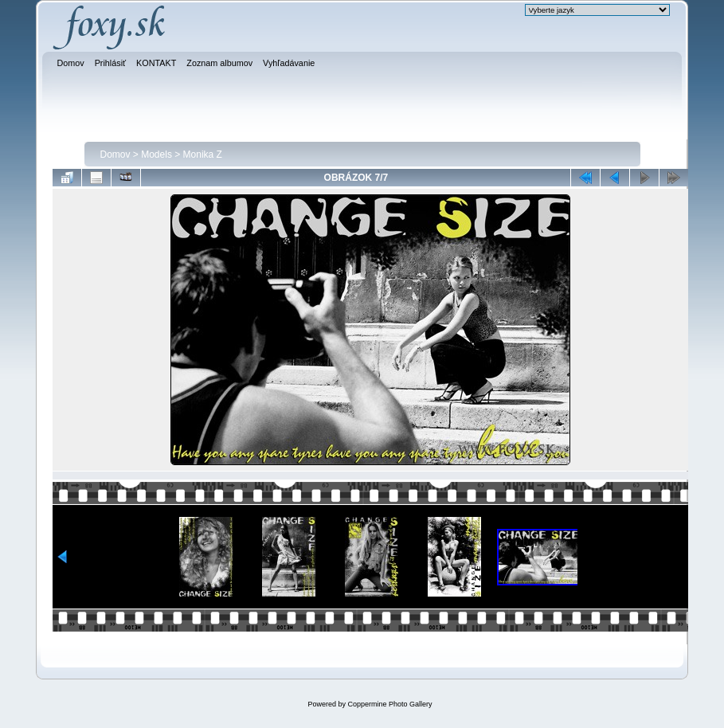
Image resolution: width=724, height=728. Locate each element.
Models (157, 155)
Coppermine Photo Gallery (389, 704)
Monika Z (203, 155)
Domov (115, 155)
